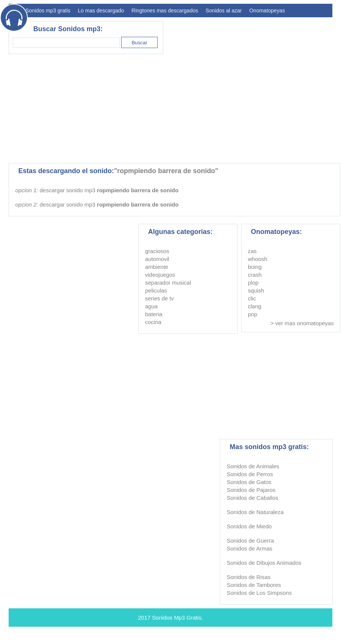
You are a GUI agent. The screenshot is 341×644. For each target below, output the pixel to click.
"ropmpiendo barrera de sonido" (166, 171)
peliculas (156, 290)
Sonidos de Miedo (249, 526)
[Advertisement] (119, 109)
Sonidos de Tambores (254, 585)
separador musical (168, 283)
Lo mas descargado (101, 11)
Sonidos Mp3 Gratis (177, 618)
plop (253, 283)
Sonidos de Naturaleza (255, 512)
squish (256, 290)
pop (253, 314)
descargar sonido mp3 (109, 190)
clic (252, 298)
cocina (153, 322)
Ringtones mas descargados (165, 11)
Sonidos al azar (224, 11)
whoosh (258, 259)
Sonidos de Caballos (252, 498)
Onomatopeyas (267, 11)
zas (252, 251)
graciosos (157, 251)
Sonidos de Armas (249, 548)
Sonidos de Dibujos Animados (264, 563)
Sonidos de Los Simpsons (259, 593)
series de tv (160, 298)
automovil (157, 259)
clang (255, 306)
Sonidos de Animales (253, 466)
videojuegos (160, 275)
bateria (154, 314)
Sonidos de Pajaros (251, 490)
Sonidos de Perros (250, 474)
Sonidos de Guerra (250, 541)
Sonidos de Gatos (249, 482)
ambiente (157, 267)
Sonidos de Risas (249, 577)
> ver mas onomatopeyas (302, 323)
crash (255, 275)
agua (151, 306)
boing (255, 267)
